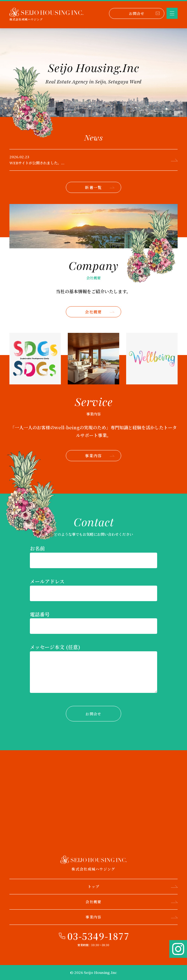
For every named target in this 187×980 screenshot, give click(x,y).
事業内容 (100, 456)
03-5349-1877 (98, 936)
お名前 (37, 548)
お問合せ (144, 13)
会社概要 (100, 312)
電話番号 (40, 614)
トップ (133, 886)
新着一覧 (100, 187)
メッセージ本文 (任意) (55, 647)
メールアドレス (47, 581)
